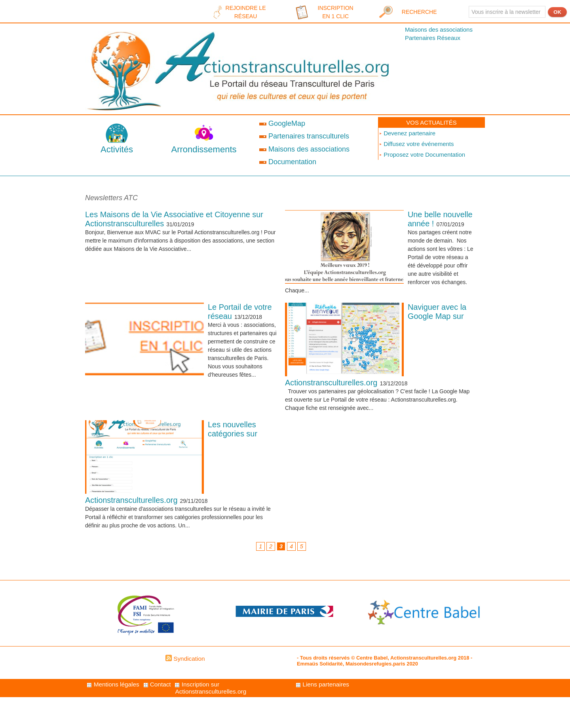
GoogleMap (282, 123)
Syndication (189, 664)
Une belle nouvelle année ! (440, 220)
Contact (211, 690)
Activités (117, 149)
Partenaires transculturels (304, 136)
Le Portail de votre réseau (232, 316)
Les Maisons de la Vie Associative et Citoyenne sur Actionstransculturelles (176, 220)
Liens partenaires (116, 710)
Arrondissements (204, 149)
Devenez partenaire (407, 133)
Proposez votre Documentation (422, 155)
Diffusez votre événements (416, 144)
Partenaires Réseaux (433, 38)
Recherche (419, 12)
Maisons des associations (439, 29)
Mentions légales (116, 690)
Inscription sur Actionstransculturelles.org (344, 694)
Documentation (288, 162)
